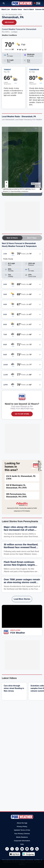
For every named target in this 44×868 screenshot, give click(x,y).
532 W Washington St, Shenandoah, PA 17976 (16, 486)
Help (22, 844)
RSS (37, 849)
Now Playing (15, 630)
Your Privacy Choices (22, 834)
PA (7, 15)
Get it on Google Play (29, 854)
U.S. (3, 15)
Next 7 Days (32, 238)
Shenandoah (13, 15)
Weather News (17, 9)
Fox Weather (22, 3)
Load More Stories (22, 599)
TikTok (32, 849)
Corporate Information (22, 841)
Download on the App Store (15, 854)
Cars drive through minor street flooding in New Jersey (14, 688)
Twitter (12, 849)
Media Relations (22, 837)
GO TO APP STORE (22, 414)
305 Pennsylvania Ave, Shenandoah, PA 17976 (16, 495)
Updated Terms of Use (22, 830)
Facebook (7, 849)
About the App (22, 823)
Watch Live (6, 9)
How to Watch (29, 9)
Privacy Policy (22, 826)
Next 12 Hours (12, 238)
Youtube (22, 849)
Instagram (17, 849)
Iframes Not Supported (22, 159)
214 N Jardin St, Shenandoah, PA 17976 (21, 477)
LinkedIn (27, 849)
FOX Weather (18, 633)
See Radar (9, 22)
